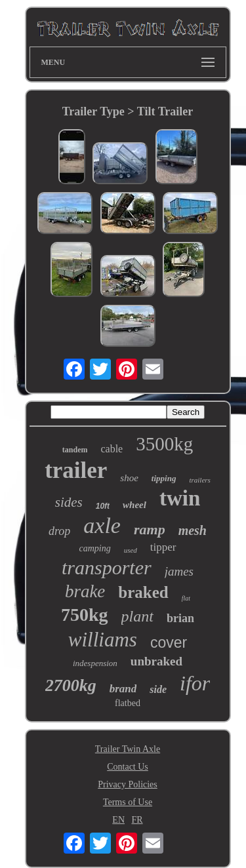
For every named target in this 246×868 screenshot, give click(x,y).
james (179, 571)
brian (180, 618)
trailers (199, 480)
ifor (195, 683)
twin (180, 498)
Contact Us (128, 767)
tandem (75, 450)
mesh (193, 530)
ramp (150, 529)
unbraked (156, 661)
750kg (85, 615)
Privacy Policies (128, 784)
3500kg (164, 444)
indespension (95, 663)
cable (112, 449)
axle (102, 525)
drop (59, 531)
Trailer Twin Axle (128, 749)
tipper (163, 547)
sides (69, 502)
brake (85, 591)
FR (137, 820)
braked (143, 592)
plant (137, 616)
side (158, 689)
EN (118, 820)
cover (169, 642)
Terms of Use (128, 802)
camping (94, 548)
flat (186, 598)
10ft (103, 506)
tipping (164, 478)
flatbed (128, 703)
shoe (129, 478)
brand (123, 689)
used (131, 550)
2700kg (71, 685)
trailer (76, 470)
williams (103, 640)
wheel (134, 505)
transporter (107, 567)
